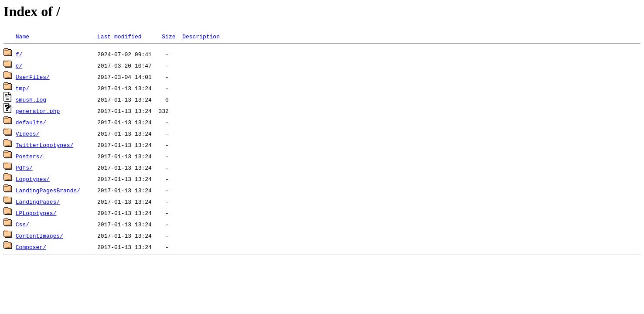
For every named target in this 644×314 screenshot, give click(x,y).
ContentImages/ (39, 235)
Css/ (22, 224)
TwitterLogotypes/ (45, 145)
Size (169, 36)
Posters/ (29, 156)
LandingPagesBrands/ (48, 190)
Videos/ (28, 133)
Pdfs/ (24, 167)
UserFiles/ (33, 77)
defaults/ (31, 122)
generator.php (38, 111)
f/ (19, 54)
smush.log (31, 99)
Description (201, 36)
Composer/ (31, 247)
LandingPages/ (38, 201)
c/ (19, 65)
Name (22, 36)
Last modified (119, 36)
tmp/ (22, 88)
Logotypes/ (33, 179)
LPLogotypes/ (36, 213)
